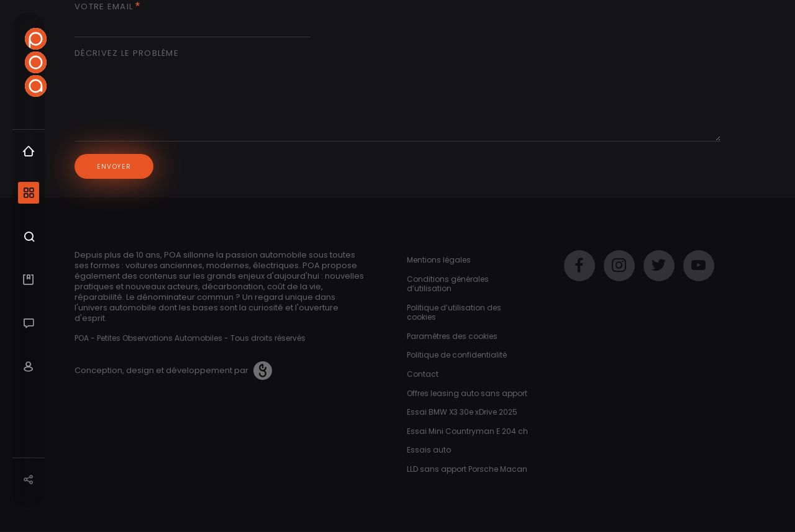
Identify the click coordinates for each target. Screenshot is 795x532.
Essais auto (429, 450)
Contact (423, 374)
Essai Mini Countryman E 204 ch (467, 431)
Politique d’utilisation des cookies (454, 313)
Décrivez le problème (127, 54)
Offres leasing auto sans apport (467, 393)
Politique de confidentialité (457, 355)
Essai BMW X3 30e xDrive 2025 (462, 412)
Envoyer (121, 167)
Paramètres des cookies (452, 336)
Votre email (104, 7)
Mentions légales (439, 260)
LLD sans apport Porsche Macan (467, 469)
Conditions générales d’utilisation (448, 284)
